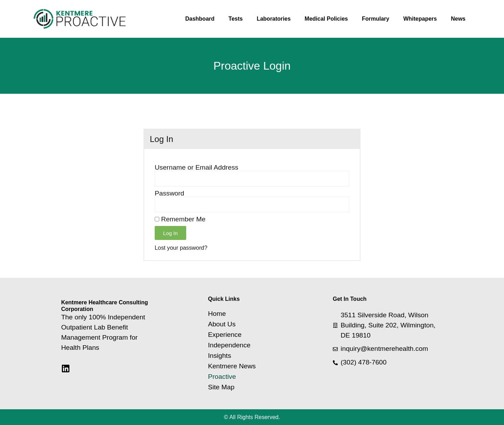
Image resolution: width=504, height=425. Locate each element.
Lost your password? (181, 259)
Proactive (222, 377)
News (458, 19)
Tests (236, 19)
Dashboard (200, 19)
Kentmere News (232, 366)
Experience (225, 335)
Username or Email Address (197, 179)
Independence (229, 345)
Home (217, 314)
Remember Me (180, 231)
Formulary (376, 19)
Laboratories (274, 19)
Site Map (221, 387)
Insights (219, 356)
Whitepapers (420, 19)
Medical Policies (326, 19)
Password (169, 205)
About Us (222, 324)
